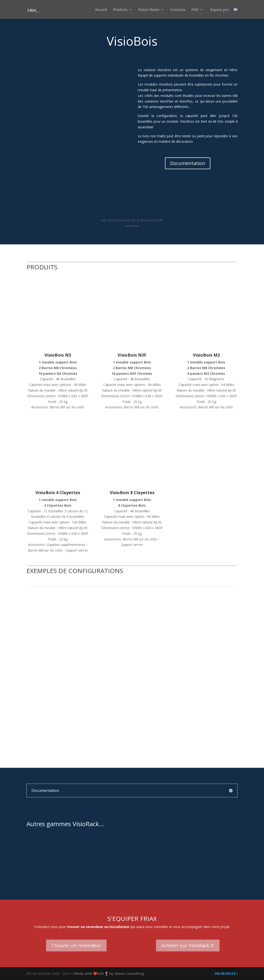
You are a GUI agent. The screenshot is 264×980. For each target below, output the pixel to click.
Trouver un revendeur (76, 945)
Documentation (188, 163)
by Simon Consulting (127, 974)
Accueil (101, 10)
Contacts (178, 10)
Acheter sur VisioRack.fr (188, 945)
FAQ (195, 10)
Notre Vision (149, 10)
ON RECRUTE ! (226, 974)
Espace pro (219, 10)
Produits (120, 10)
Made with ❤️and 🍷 (92, 974)
